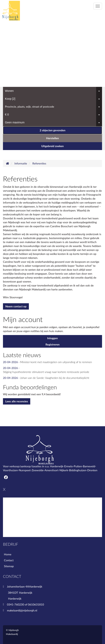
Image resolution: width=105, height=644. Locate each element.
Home (8, 554)
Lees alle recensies (17, 401)
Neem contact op (16, 306)
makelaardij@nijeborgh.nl (22, 610)
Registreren (52, 344)
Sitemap (9, 566)
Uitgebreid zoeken (52, 146)
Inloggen (52, 338)
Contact (9, 560)
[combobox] (52, 91)
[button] (52, 130)
